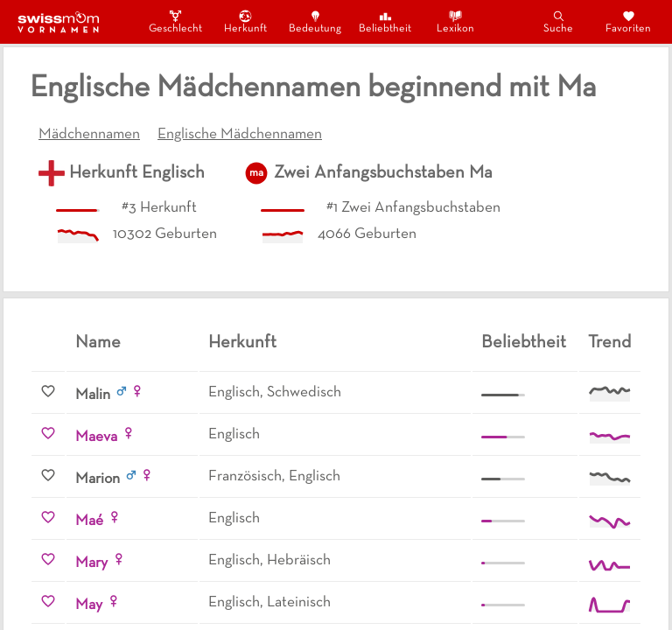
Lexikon (455, 21)
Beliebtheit (385, 21)
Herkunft (245, 21)
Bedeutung (315, 21)
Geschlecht (175, 21)
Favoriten (628, 21)
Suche (558, 21)
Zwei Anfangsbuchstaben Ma (383, 173)
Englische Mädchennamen (240, 135)
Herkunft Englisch (137, 173)
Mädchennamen (89, 135)
